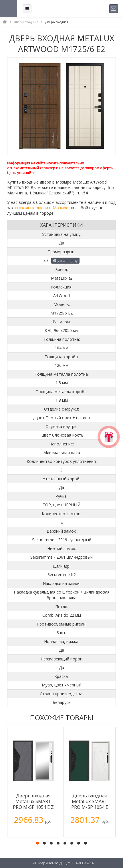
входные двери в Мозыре (44, 208)
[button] (37, 843)
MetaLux (59, 278)
